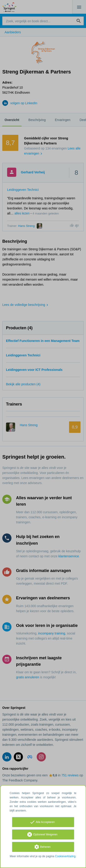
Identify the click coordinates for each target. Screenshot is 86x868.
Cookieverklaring (65, 856)
